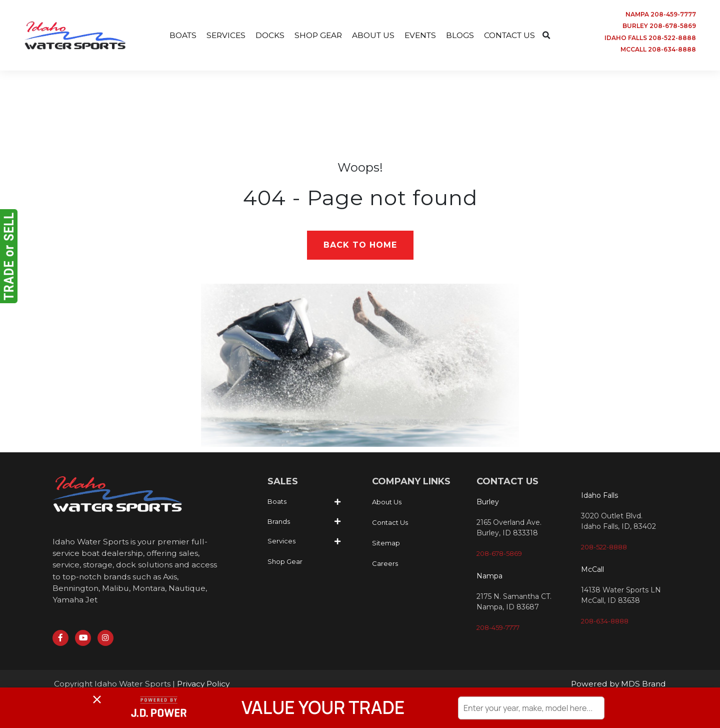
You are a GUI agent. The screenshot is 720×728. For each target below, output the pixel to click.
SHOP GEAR (316, 36)
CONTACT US (515, 36)
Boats (277, 503)
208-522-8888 (604, 548)
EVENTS (422, 36)
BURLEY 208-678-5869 (659, 26)
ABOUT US (373, 36)
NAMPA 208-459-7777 (661, 14)
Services (281, 542)
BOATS (177, 36)
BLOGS (463, 36)
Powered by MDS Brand (618, 687)
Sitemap (386, 544)
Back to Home (360, 246)
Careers (385, 565)
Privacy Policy (208, 687)
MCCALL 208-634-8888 (658, 50)
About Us (387, 503)
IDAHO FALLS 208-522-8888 (650, 38)
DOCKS (267, 36)
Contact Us (390, 524)
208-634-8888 (605, 622)
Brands (279, 522)
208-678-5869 (499, 555)
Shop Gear (285, 562)
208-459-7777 (498, 629)
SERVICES (222, 36)
